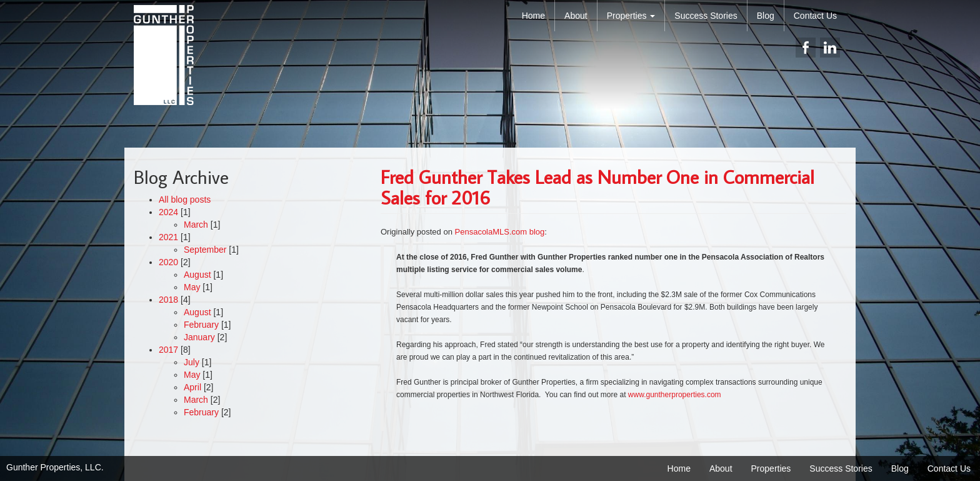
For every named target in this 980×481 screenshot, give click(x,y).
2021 (168, 237)
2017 (168, 350)
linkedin (830, 48)
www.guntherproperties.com (675, 395)
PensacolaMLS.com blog (500, 232)
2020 (168, 262)
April (192, 387)
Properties (631, 16)
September (205, 250)
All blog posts (185, 200)
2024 (168, 212)
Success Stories (706, 16)
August (197, 275)
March (196, 225)
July (192, 362)
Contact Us (815, 16)
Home (533, 16)
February (201, 325)
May (192, 287)
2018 (168, 300)
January (199, 337)
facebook (806, 48)
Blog (766, 16)
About (576, 16)
